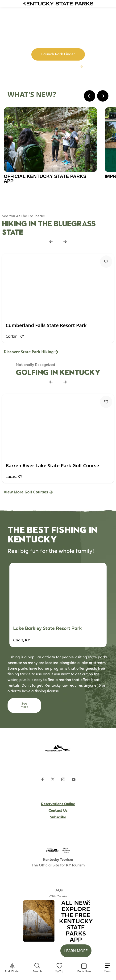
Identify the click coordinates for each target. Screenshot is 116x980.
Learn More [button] (76, 951)
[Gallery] (58, 154)
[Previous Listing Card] (51, 242)
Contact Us (58, 811)
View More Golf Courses (28, 492)
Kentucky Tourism (58, 860)
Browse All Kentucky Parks (58, 67)
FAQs (58, 890)
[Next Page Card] (103, 96)
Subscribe (58, 817)
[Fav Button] (106, 262)
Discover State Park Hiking (31, 352)
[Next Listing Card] (65, 242)
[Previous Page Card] (90, 96)
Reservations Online (58, 804)
